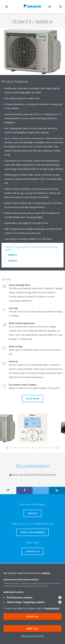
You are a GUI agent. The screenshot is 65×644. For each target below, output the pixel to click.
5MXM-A (12, 255)
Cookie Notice (52, 608)
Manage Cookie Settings (33, 636)
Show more (33, 399)
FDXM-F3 (12, 261)
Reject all (33, 628)
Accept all (33, 616)
